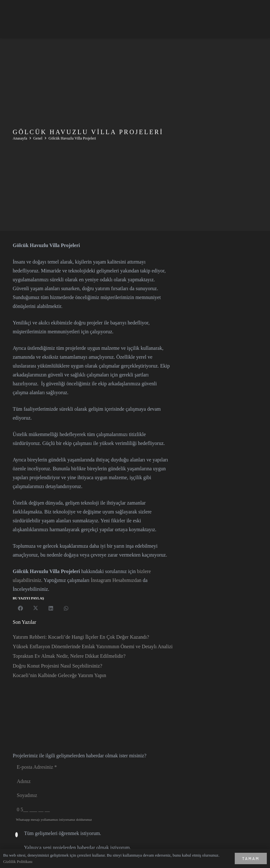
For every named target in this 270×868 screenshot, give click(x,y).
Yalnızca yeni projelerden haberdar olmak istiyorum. (77, 848)
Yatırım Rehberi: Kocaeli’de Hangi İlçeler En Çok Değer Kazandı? (81, 637)
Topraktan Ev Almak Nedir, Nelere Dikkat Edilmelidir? (69, 656)
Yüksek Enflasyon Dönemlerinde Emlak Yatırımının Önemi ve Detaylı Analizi (93, 646)
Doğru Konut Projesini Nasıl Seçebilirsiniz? (57, 666)
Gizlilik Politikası (18, 861)
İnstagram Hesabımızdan (116, 580)
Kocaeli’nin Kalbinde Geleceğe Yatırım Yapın (59, 675)
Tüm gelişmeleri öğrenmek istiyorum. (63, 833)
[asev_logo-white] (33, 25)
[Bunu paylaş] (20, 608)
